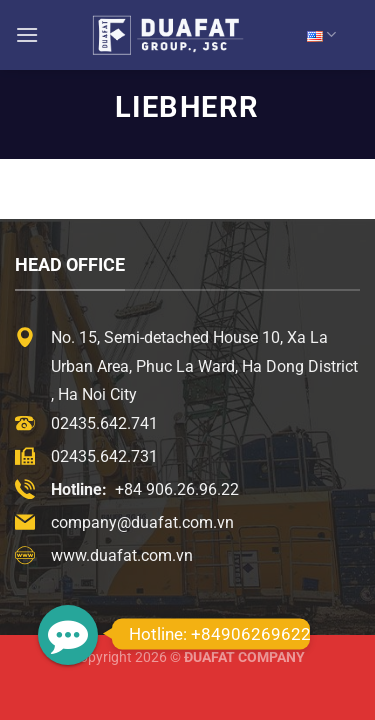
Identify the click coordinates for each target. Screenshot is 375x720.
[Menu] (27, 34)
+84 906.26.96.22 (177, 489)
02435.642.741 (104, 423)
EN (321, 34)
